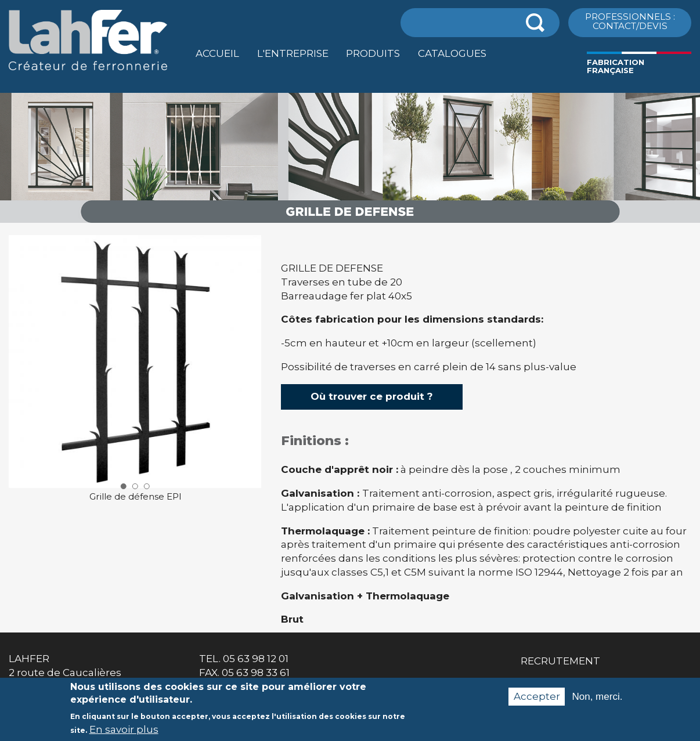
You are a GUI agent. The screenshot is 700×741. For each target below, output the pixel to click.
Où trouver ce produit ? (372, 396)
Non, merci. (597, 702)
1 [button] (123, 486)
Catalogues (452, 53)
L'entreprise (293, 53)
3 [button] (147, 486)
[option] (350, 223)
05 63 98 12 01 (256, 659)
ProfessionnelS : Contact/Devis (630, 21)
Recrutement (560, 661)
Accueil (217, 53)
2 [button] (135, 486)
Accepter (537, 703)
